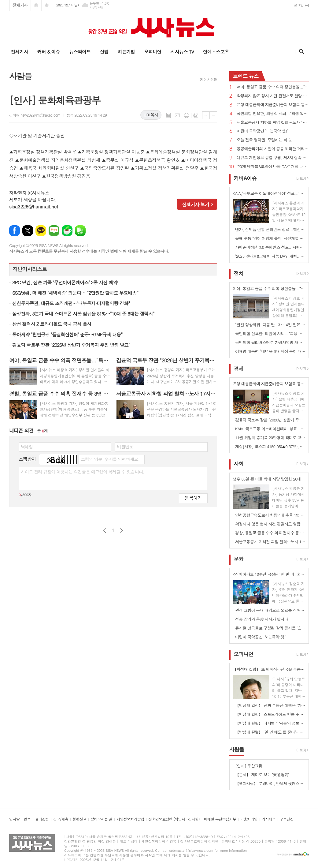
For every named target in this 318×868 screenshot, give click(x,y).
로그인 (299, 5)
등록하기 (193, 498)
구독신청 (287, 819)
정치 (239, 273)
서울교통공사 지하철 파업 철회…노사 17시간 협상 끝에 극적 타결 (273, 123)
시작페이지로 (36, 5)
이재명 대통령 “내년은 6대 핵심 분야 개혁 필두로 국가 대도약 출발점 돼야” (270, 351)
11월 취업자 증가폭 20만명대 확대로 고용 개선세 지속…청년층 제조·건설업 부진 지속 (270, 438)
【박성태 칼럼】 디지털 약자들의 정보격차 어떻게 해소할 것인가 (270, 723)
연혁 (27, 819)
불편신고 (79, 819)
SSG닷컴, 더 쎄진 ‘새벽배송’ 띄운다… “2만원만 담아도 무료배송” (75, 293)
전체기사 (20, 5)
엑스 (28, 231)
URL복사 (151, 115)
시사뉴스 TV (182, 52)
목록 (168, 115)
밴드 (80, 231)
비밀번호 (125, 447)
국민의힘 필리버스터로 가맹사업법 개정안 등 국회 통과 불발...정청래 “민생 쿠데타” (270, 342)
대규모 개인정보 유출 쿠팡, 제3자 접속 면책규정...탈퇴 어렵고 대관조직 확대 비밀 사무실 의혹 (273, 158)
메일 (177, 115)
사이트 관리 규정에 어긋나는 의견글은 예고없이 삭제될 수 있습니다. (83, 472)
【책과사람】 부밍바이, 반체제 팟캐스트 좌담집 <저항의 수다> (270, 783)
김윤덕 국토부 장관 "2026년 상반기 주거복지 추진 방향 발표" (71, 345)
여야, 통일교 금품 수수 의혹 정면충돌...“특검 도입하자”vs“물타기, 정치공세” (273, 87)
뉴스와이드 (80, 52)
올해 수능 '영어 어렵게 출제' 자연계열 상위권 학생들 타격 (270, 238)
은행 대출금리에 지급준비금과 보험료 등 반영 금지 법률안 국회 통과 (273, 105)
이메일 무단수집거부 (220, 819)
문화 (239, 559)
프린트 (187, 115)
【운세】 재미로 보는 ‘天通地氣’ (262, 774)
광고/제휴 (61, 819)
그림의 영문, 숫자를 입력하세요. (110, 459)
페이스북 (15, 231)
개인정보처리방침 (130, 819)
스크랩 (196, 115)
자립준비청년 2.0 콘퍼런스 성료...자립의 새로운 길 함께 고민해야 (270, 247)
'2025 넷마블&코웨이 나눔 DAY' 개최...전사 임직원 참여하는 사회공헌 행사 (273, 167)
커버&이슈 (245, 178)
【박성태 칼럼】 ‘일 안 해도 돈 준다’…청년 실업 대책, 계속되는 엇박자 (270, 732)
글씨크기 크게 (206, 115)
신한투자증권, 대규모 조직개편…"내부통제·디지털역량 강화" (71, 303)
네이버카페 (67, 231)
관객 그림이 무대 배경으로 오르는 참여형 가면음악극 (270, 610)
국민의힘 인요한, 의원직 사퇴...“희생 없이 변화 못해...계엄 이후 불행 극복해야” (273, 114)
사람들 (212, 79)
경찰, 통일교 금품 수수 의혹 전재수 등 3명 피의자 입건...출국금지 (270, 533)
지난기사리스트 (30, 269)
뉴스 (246, 76)
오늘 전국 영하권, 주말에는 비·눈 (264, 140)
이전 (105, 531)
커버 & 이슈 (48, 52)
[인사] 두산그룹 (249, 766)
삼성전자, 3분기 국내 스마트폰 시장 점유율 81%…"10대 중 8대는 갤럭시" (83, 314)
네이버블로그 (54, 231)
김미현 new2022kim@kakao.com (35, 115)
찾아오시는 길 (101, 819)
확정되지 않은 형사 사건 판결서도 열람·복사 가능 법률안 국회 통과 (273, 96)
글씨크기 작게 (213, 115)
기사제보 (269, 819)
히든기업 (126, 52)
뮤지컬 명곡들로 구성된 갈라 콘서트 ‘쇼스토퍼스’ (270, 628)
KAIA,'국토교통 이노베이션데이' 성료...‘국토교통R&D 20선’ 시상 (270, 429)
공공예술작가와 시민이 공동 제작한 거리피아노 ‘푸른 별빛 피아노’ (273, 149)
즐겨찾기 (47, 5)
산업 (104, 52)
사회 (239, 464)
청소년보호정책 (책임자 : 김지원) (174, 819)
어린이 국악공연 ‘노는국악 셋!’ (262, 131)
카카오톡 (41, 231)
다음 (122, 531)
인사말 (14, 819)
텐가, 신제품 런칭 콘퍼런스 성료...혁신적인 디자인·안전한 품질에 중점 (270, 229)
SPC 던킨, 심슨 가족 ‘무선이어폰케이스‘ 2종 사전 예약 (65, 282)
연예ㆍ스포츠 (216, 52)
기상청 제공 (96, 7)
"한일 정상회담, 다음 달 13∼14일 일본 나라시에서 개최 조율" (270, 325)
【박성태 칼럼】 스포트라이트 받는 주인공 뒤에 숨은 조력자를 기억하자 (270, 714)
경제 (239, 369)
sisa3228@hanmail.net (34, 206)
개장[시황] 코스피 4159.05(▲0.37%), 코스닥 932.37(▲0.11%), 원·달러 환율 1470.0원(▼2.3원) (270, 446)
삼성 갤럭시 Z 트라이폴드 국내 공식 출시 (52, 324)
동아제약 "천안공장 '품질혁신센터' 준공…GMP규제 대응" (67, 334)
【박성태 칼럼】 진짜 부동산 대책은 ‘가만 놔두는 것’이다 (270, 705)
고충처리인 (249, 819)
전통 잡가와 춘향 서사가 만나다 (262, 619)
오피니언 (153, 52)
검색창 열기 (300, 51)
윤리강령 (42, 819)
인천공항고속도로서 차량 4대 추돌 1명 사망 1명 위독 (270, 515)
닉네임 (27, 447)
